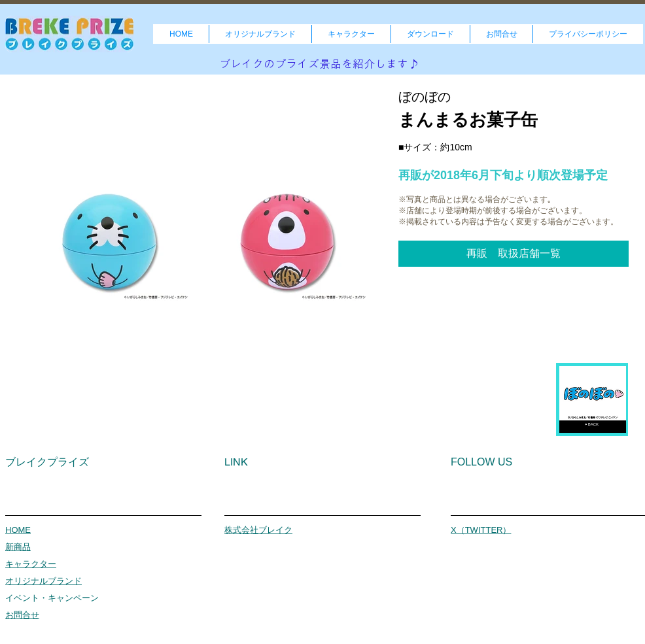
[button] (514, 254)
